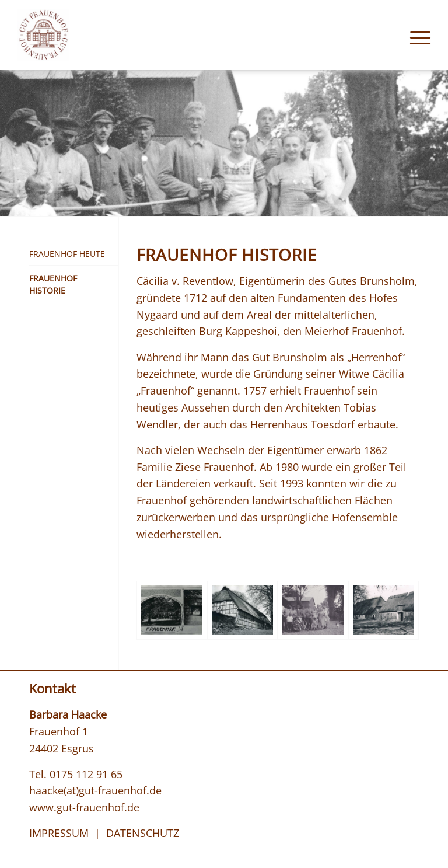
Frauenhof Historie (53, 284)
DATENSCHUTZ (143, 833)
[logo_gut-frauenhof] (43, 35)
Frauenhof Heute (67, 254)
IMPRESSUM (59, 833)
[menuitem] (414, 35)
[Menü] (414, 35)
